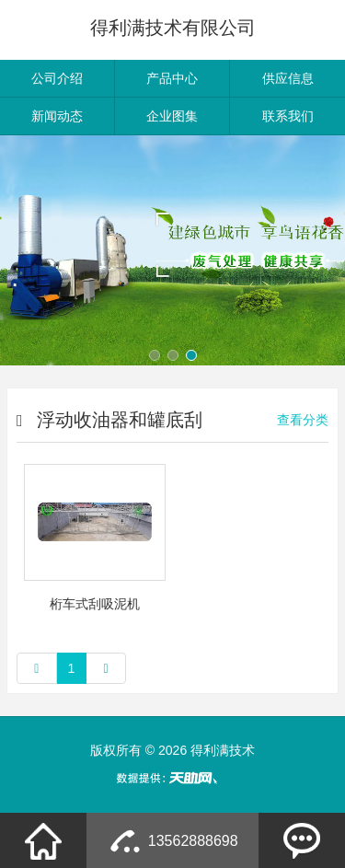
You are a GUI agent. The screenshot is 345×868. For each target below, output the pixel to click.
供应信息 (288, 78)
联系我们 (288, 116)
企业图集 (172, 116)
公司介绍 (57, 78)
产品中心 (172, 78)
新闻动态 (57, 116)
